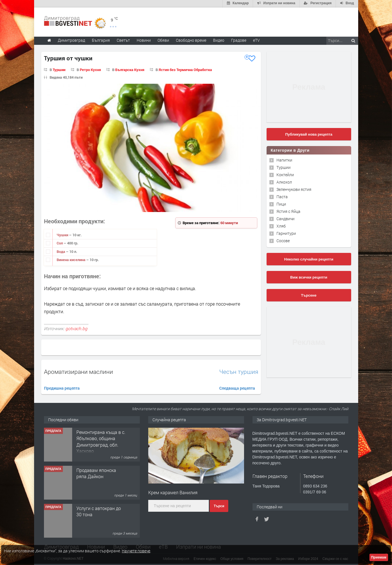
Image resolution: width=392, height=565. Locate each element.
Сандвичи (285, 218)
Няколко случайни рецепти (309, 259)
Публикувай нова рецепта (309, 134)
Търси (219, 506)
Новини (144, 40)
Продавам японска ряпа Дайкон (96, 473)
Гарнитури (286, 233)
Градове (239, 40)
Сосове (283, 240)
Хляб (281, 225)
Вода (61, 251)
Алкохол (284, 181)
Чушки (63, 234)
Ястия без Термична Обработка (185, 69)
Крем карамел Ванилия (173, 492)
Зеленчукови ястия (294, 189)
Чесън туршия (239, 371)
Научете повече (136, 551)
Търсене (309, 295)
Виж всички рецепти (309, 277)
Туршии (59, 69)
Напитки (284, 159)
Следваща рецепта (237, 388)
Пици (281, 203)
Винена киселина (71, 259)
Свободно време (191, 40)
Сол (60, 242)
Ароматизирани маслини (78, 371)
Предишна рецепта (62, 388)
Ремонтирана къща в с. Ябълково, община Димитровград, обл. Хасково (101, 441)
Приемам (379, 557)
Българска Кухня (130, 69)
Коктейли (285, 174)
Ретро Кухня (90, 69)
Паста (282, 196)
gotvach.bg (76, 328)
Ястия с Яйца (288, 211)
